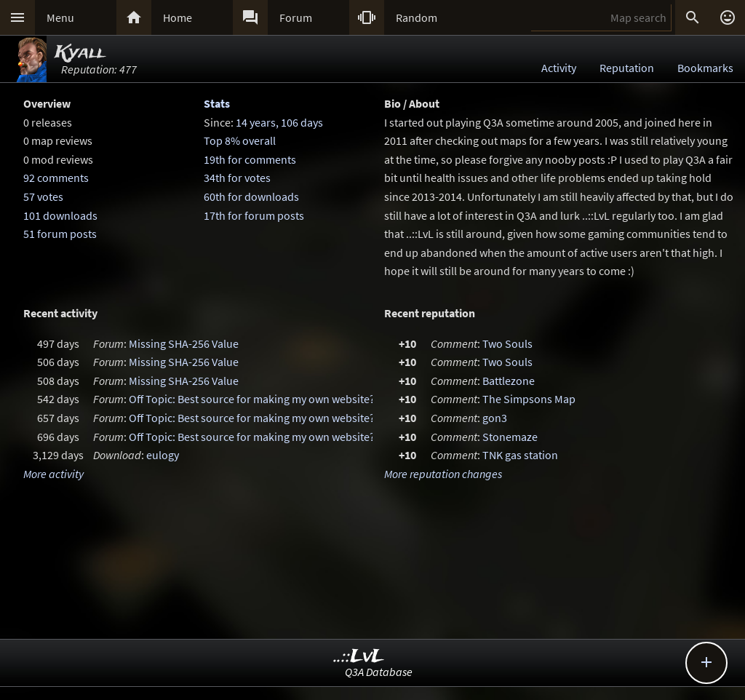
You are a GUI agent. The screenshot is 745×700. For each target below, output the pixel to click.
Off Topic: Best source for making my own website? (252, 399)
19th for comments (250, 159)
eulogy (163, 455)
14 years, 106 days (279, 122)
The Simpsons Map (529, 399)
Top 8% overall (240, 140)
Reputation (627, 68)
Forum (296, 17)
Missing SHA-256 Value (184, 343)
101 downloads (60, 215)
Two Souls (507, 343)
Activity (559, 68)
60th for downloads (251, 196)
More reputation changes (443, 474)
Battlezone (509, 381)
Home (178, 17)
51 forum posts (60, 234)
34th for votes (237, 178)
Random (417, 17)
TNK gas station (520, 455)
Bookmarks (705, 68)
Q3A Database (379, 672)
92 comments (56, 178)
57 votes (43, 196)
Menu (60, 17)
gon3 (495, 418)
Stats (217, 103)
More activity (53, 474)
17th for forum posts (254, 215)
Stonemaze (510, 437)
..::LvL (359, 657)
